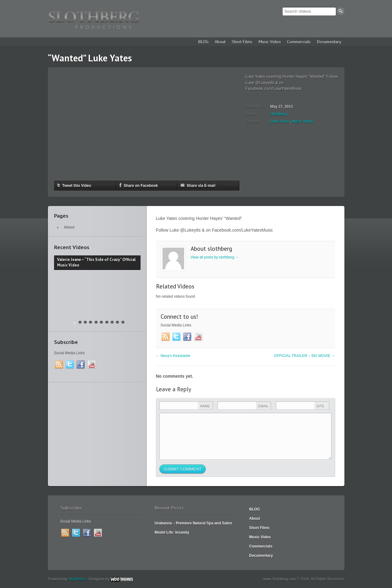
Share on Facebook (139, 185)
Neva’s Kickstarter (173, 356)
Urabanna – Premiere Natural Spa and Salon (194, 523)
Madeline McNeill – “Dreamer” (101, 323)
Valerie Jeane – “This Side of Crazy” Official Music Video (74, 323)
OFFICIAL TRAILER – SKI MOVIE (304, 356)
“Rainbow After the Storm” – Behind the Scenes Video (96, 323)
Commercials (299, 42)
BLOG (203, 42)
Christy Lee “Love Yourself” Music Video (117, 323)
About (220, 42)
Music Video (270, 42)
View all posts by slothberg (215, 257)
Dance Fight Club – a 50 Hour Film (123, 323)
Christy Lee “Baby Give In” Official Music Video (107, 323)
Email (263, 406)
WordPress (77, 579)
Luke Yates (280, 121)
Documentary (329, 42)
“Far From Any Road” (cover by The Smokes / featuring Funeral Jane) (112, 323)
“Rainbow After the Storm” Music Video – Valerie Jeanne (91, 323)
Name (205, 406)
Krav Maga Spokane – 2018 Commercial (80, 323)
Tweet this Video (74, 185)
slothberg (279, 114)
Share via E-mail (198, 185)
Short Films (242, 42)
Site (320, 406)
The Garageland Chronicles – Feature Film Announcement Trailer (85, 323)
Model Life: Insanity (172, 532)
